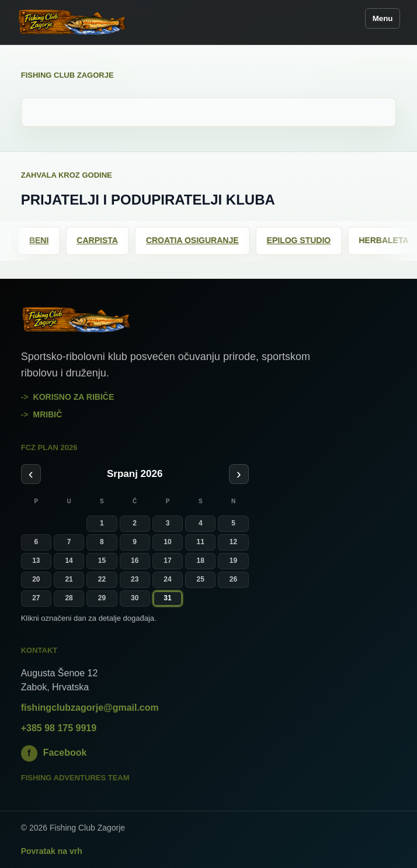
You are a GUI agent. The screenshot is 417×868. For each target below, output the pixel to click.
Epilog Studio (304, 240)
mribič (48, 414)
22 (102, 579)
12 (233, 542)
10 (167, 542)
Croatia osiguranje (197, 240)
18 (201, 561)
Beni (44, 240)
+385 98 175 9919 (59, 728)
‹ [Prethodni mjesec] (31, 474)
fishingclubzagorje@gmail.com (90, 708)
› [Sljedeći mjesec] (239, 474)
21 (69, 579)
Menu (383, 18)
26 (233, 579)
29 (102, 598)
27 (36, 598)
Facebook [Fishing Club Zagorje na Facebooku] (54, 753)
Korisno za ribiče (74, 397)
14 (69, 561)
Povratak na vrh (52, 851)
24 (167, 579)
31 (167, 598)
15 (102, 561)
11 (201, 542)
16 (135, 561)
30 (135, 598)
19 (233, 561)
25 (201, 579)
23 (135, 579)
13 (36, 561)
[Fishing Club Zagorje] (72, 22)
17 (167, 561)
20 (36, 579)
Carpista (102, 240)
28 (69, 598)
